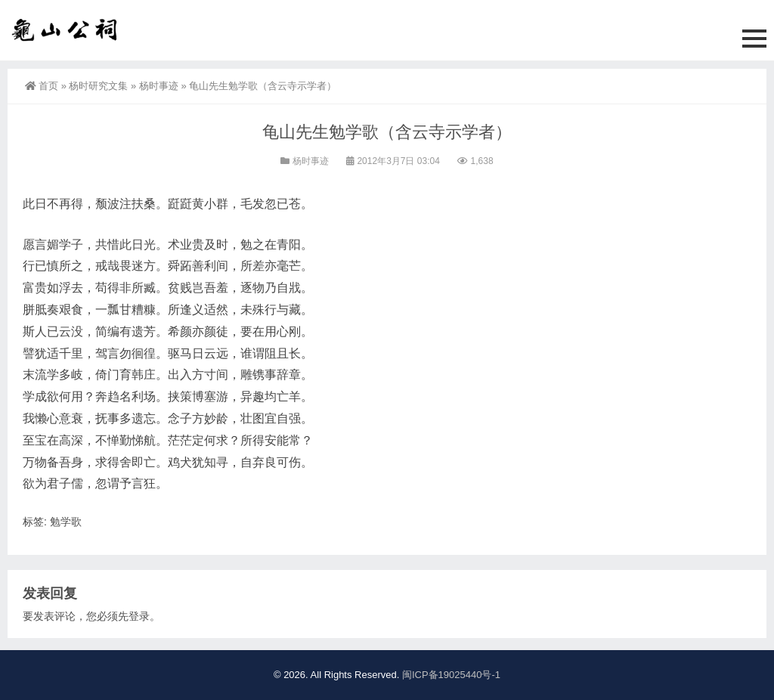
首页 (42, 86)
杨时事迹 (159, 86)
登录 (139, 616)
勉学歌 (66, 522)
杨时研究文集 (98, 86)
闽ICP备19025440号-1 (451, 675)
